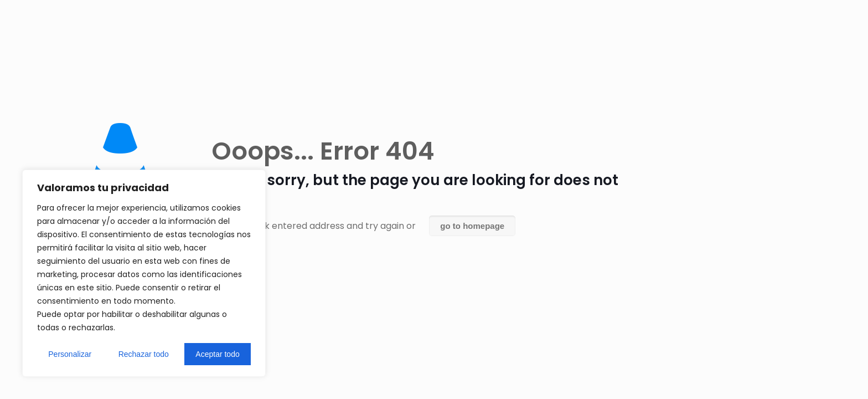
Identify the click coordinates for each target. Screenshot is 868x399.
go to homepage (472, 226)
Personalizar (70, 354)
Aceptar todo (217, 354)
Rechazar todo (144, 354)
